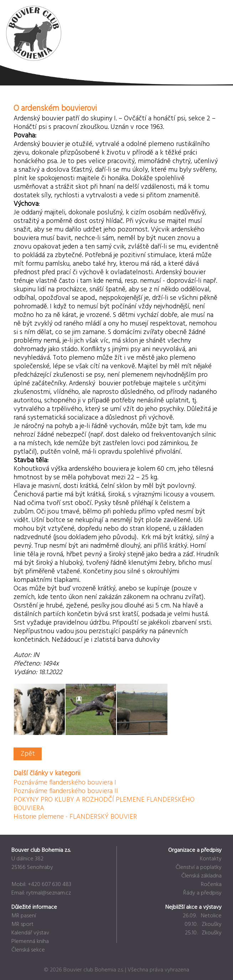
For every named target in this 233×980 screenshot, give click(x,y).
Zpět (28, 754)
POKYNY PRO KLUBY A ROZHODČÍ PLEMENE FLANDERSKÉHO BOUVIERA (104, 804)
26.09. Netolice (202, 916)
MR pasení (24, 916)
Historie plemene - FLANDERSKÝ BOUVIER (75, 817)
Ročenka (211, 885)
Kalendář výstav (30, 933)
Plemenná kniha (30, 942)
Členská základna (201, 876)
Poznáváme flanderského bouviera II (66, 791)
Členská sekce (28, 950)
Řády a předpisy (202, 893)
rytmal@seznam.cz (49, 893)
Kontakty (211, 859)
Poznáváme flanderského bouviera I (65, 783)
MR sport (22, 924)
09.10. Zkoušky (203, 924)
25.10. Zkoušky (203, 933)
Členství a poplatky (199, 867)
